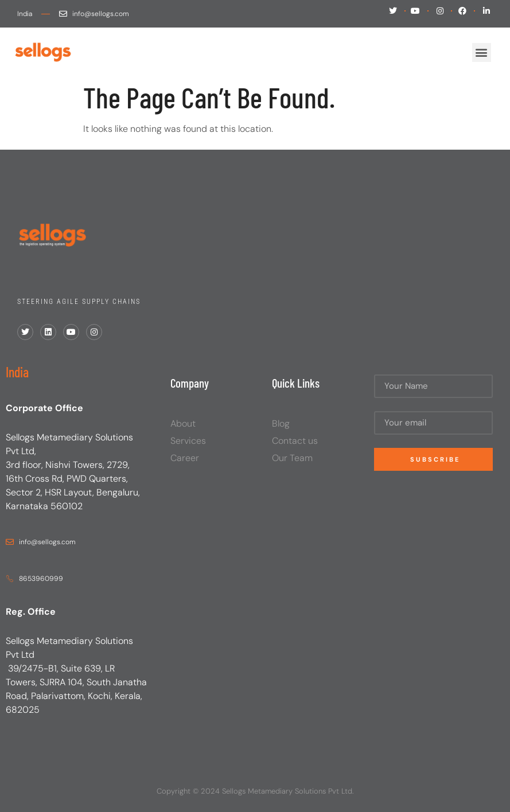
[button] (482, 52)
